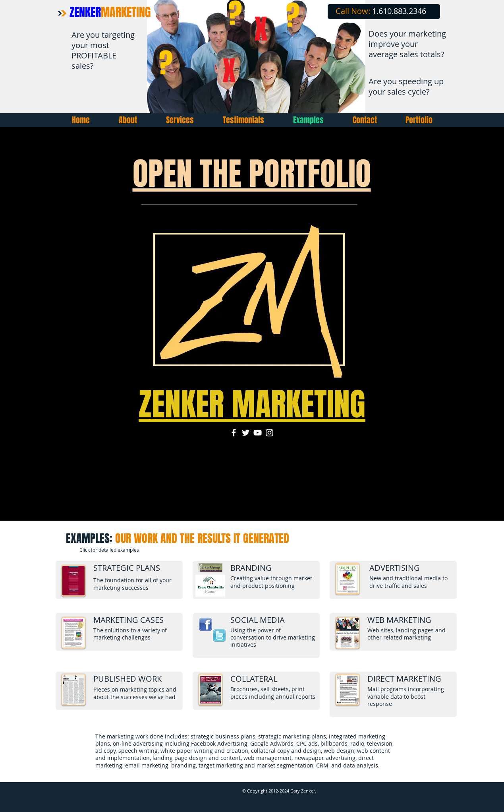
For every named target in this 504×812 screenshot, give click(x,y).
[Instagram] (269, 433)
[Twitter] (246, 433)
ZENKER (110, 12)
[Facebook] (234, 433)
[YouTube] (258, 433)
